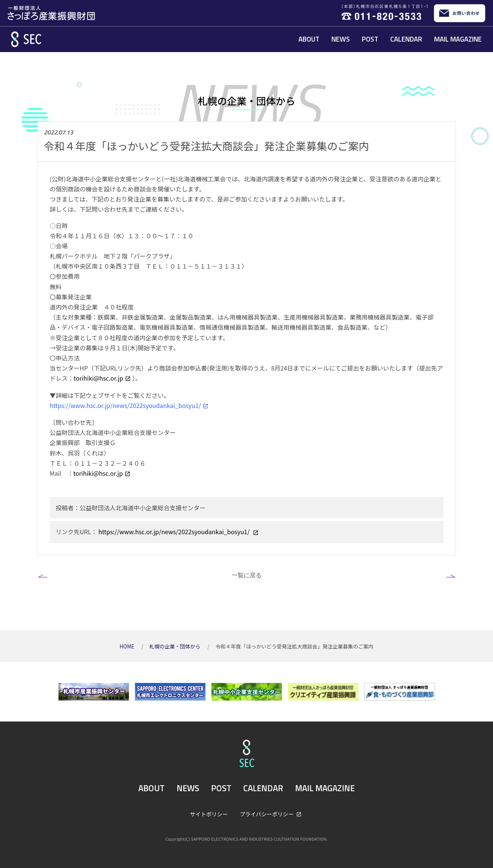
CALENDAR (406, 39)
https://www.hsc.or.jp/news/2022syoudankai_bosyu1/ (126, 405)
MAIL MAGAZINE (458, 39)
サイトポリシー (209, 814)
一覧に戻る (247, 575)
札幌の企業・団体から (175, 646)
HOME (127, 646)
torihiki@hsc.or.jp (99, 378)
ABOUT (309, 39)
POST (370, 39)
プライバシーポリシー (267, 814)
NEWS (341, 39)
